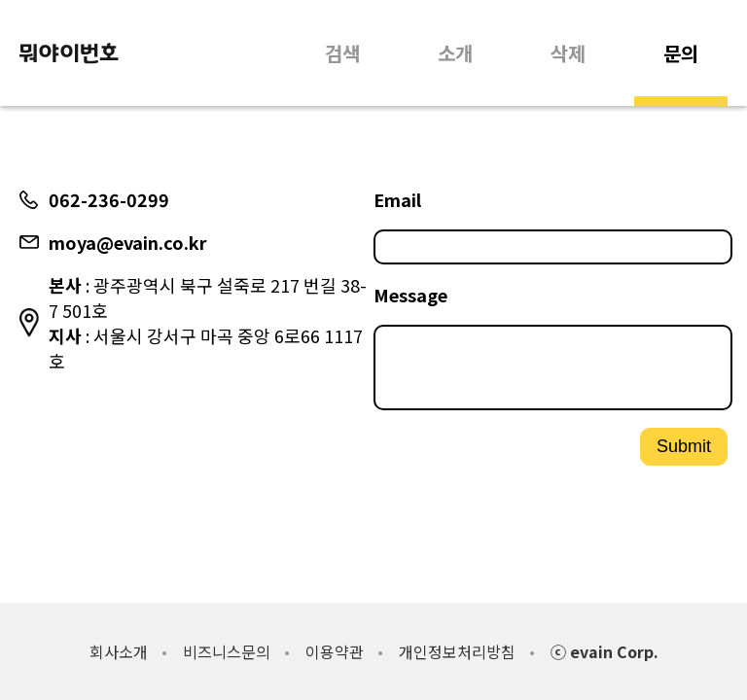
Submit (684, 454)
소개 (455, 53)
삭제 (568, 53)
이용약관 (335, 651)
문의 (681, 53)
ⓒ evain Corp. (605, 651)
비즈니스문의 (227, 651)
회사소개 (119, 651)
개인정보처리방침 (457, 651)
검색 (342, 53)
